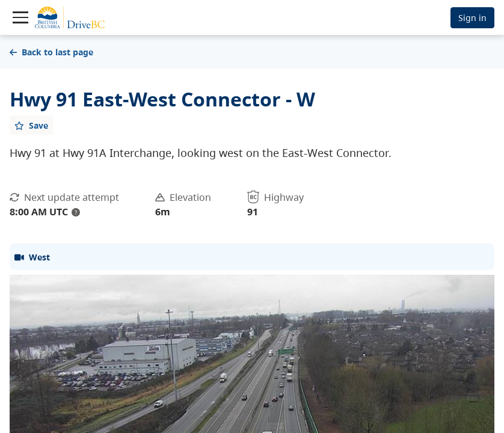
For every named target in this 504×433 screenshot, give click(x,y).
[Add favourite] (31, 125)
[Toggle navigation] (20, 17)
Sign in (472, 18)
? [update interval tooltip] (76, 212)
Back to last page (51, 52)
